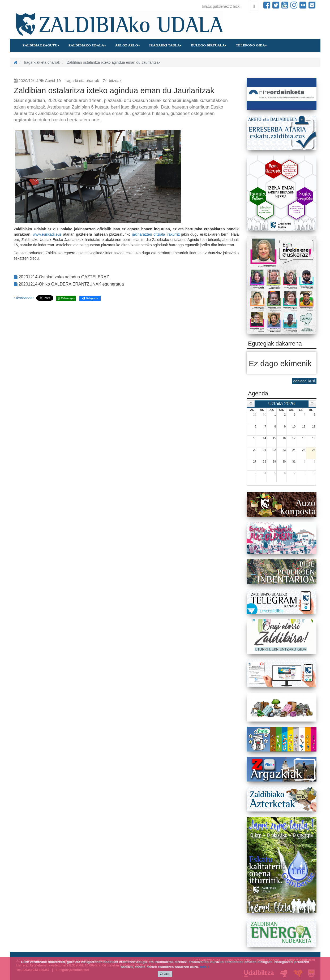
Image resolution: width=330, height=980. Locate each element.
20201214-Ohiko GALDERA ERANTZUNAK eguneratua (69, 284)
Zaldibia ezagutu (41, 45)
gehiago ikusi (304, 381)
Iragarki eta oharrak (82, 81)
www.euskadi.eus (47, 234)
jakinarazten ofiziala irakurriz (156, 234)
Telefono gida (251, 45)
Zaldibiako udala (87, 45)
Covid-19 (53, 81)
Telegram (90, 298)
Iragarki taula (165, 45)
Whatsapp (66, 298)
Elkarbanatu (24, 298)
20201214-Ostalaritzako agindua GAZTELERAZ (61, 277)
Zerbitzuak (112, 81)
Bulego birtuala (209, 45)
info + (205, 967)
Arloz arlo (128, 45)
